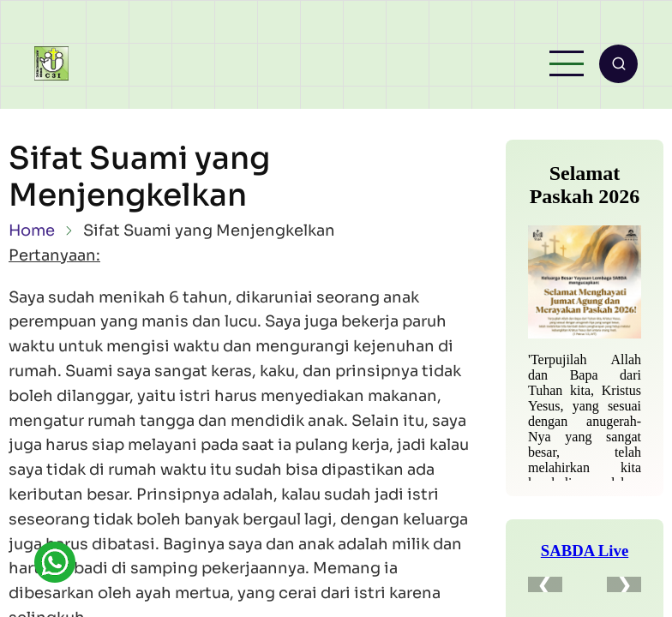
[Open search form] (618, 64)
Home (32, 231)
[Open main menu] (567, 63)
